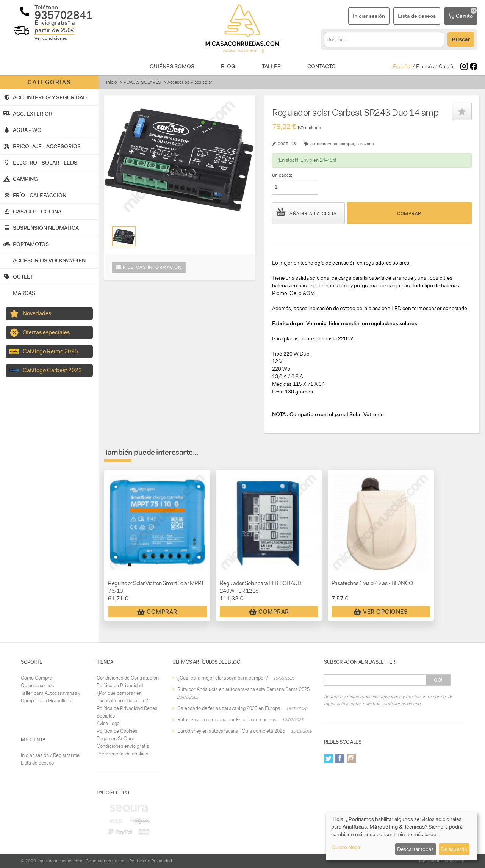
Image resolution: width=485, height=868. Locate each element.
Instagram (351, 758)
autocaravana (324, 144)
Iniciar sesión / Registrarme (50, 755)
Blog (228, 66)
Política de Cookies (117, 731)
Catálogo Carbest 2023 (52, 370)
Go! (438, 680)
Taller (271, 66)
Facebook (340, 758)
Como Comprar (38, 678)
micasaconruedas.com (60, 861)
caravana (365, 144)
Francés (425, 66)
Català (446, 66)
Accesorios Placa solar (190, 82)
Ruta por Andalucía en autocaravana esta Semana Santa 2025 (243, 689)
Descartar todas (415, 849)
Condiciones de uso (106, 861)
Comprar (409, 213)
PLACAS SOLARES (142, 82)
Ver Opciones (381, 612)
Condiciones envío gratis (123, 746)
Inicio (112, 82)
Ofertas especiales (46, 332)
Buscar (461, 39)
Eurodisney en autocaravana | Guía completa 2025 (231, 731)
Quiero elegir (346, 847)
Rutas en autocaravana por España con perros (227, 720)
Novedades (37, 313)
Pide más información (149, 267)
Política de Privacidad (120, 685)
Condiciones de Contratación (128, 678)
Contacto (322, 66)
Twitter (329, 758)
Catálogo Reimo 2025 (50, 351)
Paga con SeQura (116, 739)
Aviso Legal (109, 723)
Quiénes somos (172, 66)
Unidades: (282, 175)
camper (347, 144)
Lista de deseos (37, 763)
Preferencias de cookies (122, 754)
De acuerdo (454, 849)
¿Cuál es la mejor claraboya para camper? (222, 678)
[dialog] (402, 836)
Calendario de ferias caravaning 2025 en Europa (229, 708)
